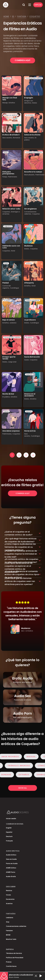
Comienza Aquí (22, 60)
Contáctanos (11, 966)
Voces (8, 895)
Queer (6, 374)
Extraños (12, 103)
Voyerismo (29, 374)
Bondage (29, 189)
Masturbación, (30, 175)
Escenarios (10, 899)
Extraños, (28, 286)
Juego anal (12, 362)
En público (7, 78)
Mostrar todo (11, 939)
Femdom (9, 931)
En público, (6, 397)
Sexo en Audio (11, 859)
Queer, (27, 360)
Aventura (29, 411)
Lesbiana (29, 263)
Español (9, 832)
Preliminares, (7, 434)
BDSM (6, 152)
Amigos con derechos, (29, 102)
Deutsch (9, 836)
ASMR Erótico (11, 868)
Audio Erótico (11, 855)
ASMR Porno (11, 872)
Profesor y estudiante (33, 300)
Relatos (9, 891)
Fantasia (22, 16)
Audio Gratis (11, 876)
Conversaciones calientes (34, 78)
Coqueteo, (6, 212)
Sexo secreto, (7, 138)
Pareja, (5, 177)
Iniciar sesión (11, 819)
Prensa (9, 962)
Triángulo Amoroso (18, 766)
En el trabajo (30, 115)
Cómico (6, 411)
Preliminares (12, 177)
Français (9, 841)
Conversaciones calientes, (30, 213)
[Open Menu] (30, 5)
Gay (8, 922)
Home (6, 16)
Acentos (9, 904)
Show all (23, 788)
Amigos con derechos (11, 115)
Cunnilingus (15, 288)
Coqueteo (35, 16)
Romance (16, 138)
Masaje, (5, 103)
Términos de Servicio (14, 953)
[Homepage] (12, 5)
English (9, 828)
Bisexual (32, 757)
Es (13, 16)
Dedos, (27, 249)
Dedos (35, 103)
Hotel (13, 251)
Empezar (38, 5)
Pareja (6, 263)
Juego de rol (8, 226)
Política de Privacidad (15, 958)
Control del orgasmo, (7, 287)
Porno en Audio (12, 863)
